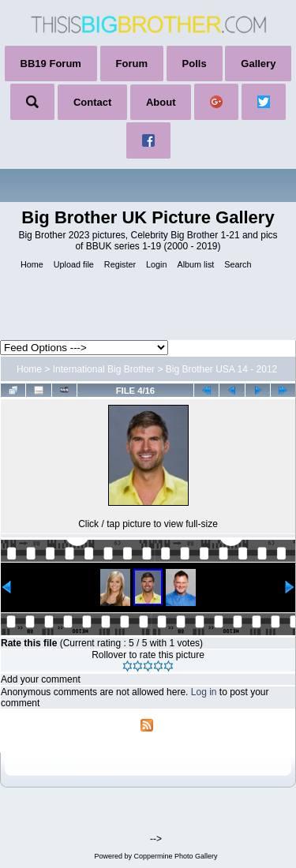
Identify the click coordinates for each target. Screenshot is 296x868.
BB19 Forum (51, 64)
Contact (92, 102)
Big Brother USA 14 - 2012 (221, 369)
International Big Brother (104, 369)
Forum (132, 64)
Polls (195, 64)
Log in (204, 692)
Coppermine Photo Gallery (175, 856)
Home (29, 369)
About (161, 102)
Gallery (258, 64)
